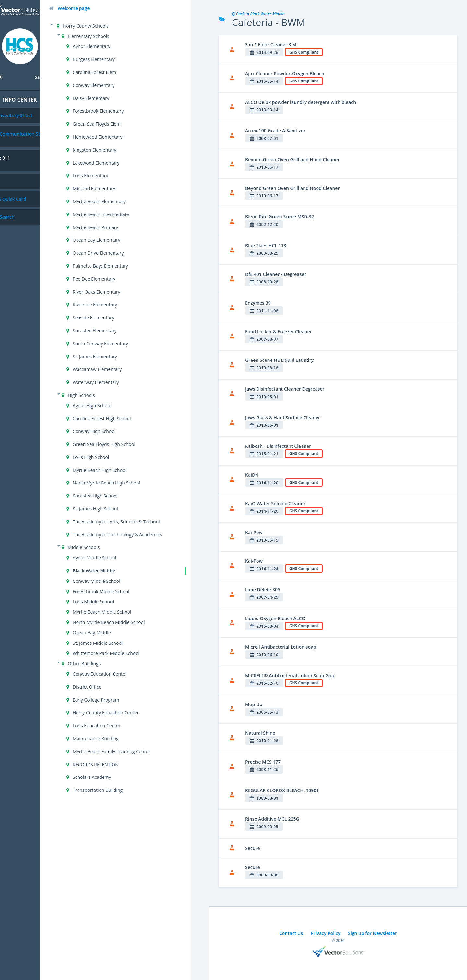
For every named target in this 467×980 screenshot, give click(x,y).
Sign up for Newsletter (372, 933)
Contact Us (291, 933)
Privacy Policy (326, 933)
